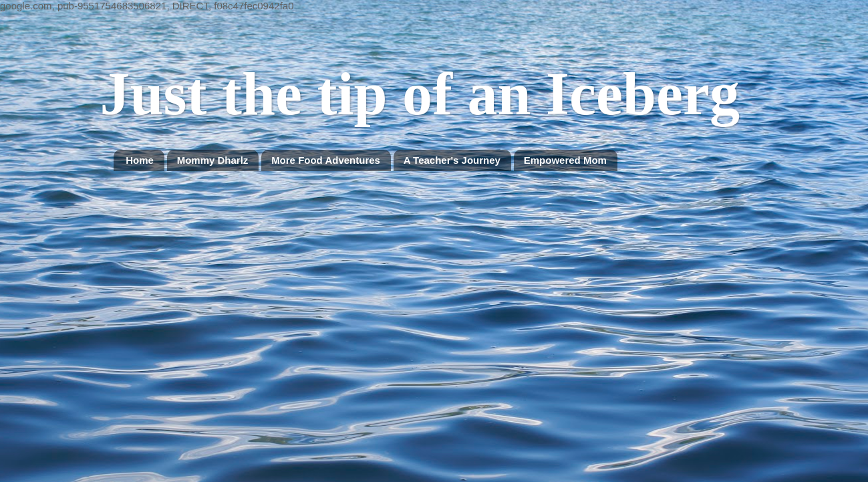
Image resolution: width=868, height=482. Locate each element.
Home (140, 160)
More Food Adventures (326, 160)
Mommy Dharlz (213, 160)
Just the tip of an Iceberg (420, 94)
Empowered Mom (565, 160)
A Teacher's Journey (452, 160)
